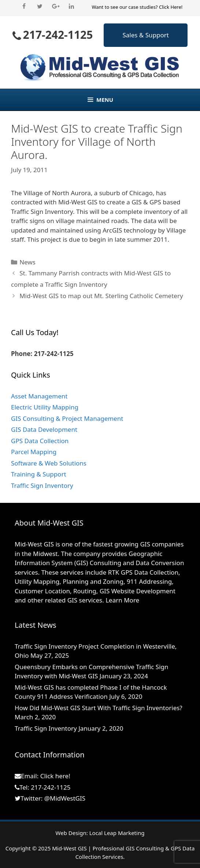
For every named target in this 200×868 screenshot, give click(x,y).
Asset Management (39, 396)
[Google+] (55, 7)
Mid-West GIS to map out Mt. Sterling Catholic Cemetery (101, 296)
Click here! (55, 776)
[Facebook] (24, 7)
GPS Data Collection (40, 441)
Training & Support (39, 474)
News (27, 262)
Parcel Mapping (34, 452)
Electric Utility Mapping (45, 407)
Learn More (122, 600)
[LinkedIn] (71, 7)
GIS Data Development (44, 429)
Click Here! (171, 7)
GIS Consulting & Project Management (67, 418)
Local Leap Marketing (117, 833)
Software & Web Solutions (49, 463)
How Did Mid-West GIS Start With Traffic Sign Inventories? (99, 708)
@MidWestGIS (65, 798)
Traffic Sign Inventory (42, 485)
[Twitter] (40, 7)
